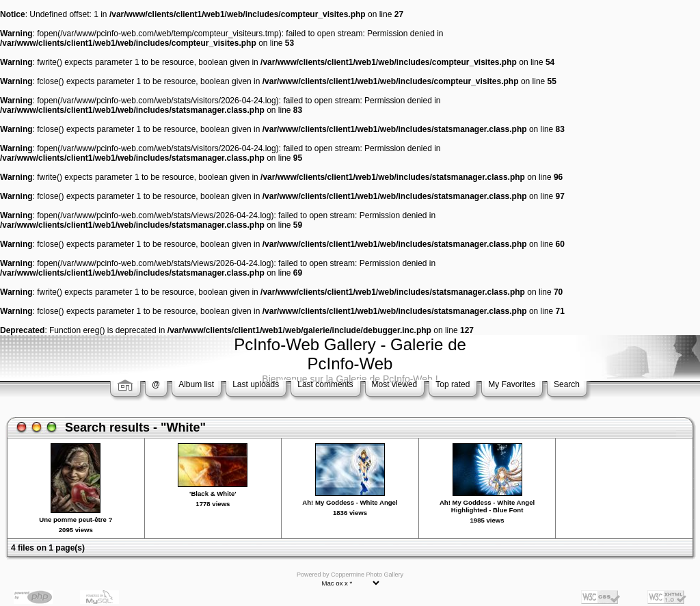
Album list (196, 384)
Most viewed (395, 384)
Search (567, 384)
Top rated (453, 384)
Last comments (325, 384)
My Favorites (512, 384)
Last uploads (256, 384)
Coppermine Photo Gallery (367, 575)
